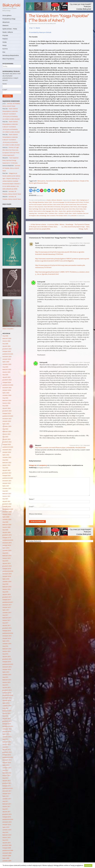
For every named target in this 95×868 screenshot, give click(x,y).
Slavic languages (82, 207)
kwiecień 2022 (7, 463)
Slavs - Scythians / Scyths (62, 213)
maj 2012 (5, 770)
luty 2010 (5, 840)
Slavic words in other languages (42, 211)
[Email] (63, 190)
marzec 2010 (6, 837)
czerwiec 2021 (7, 488)
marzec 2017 (6, 620)
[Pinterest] (42, 190)
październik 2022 (8, 447)
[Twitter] (38, 190)
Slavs (53, 211)
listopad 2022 (7, 444)
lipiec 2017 (6, 610)
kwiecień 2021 (7, 494)
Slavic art (31, 207)
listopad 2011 (7, 786)
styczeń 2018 (6, 594)
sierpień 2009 (7, 856)
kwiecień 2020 (7, 525)
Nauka (46, 202)
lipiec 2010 (6, 827)
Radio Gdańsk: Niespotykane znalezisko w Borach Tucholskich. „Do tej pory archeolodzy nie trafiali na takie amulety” (11, 114)
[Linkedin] (49, 190)
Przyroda (5, 35)
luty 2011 (5, 809)
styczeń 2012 (6, 781)
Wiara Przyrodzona (8, 59)
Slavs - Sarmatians (39, 213)
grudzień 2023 (7, 411)
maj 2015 (5, 677)
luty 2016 (5, 654)
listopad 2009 (7, 848)
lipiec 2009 (6, 858)
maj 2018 (5, 584)
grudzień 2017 (7, 597)
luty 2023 (5, 437)
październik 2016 (8, 633)
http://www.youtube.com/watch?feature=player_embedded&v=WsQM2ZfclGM (60, 448)
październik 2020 (8, 509)
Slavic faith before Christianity (52, 207)
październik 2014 (8, 695)
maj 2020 (5, 522)
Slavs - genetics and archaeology (72, 211)
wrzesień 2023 (7, 419)
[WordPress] (56, 190)
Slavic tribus (72, 209)
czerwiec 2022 (7, 457)
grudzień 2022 (7, 442)
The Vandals (59, 216)
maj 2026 (5, 336)
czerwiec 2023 (7, 426)
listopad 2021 (7, 475)
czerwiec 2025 (7, 364)
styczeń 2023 (6, 439)
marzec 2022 (6, 465)
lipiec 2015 (6, 672)
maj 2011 (5, 801)
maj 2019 (5, 553)
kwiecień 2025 (7, 369)
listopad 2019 (7, 538)
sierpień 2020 (7, 514)
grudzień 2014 (7, 690)
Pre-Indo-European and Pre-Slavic (74, 202)
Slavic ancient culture (59, 204)
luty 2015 (5, 685)
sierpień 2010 (7, 825)
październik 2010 (8, 819)
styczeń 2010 (6, 843)
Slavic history (74, 207)
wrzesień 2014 (7, 698)
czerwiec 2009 (7, 861)
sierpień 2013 (7, 731)
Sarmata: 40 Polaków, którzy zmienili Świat (11, 168)
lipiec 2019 (6, 548)
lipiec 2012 (6, 765)
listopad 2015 (7, 662)
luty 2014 (5, 716)
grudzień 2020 (7, 504)
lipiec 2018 (6, 579)
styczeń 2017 (6, 625)
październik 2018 (8, 571)
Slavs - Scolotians (49, 213)
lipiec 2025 (6, 362)
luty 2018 (5, 592)
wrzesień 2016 (7, 636)
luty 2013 (5, 747)
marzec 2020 (6, 527)
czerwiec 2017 (7, 613)
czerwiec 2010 (7, 830)
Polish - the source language (56, 202)
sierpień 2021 (7, 483)
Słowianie (5, 25)
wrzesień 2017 (7, 605)
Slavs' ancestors (51, 216)
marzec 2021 (6, 496)
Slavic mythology (34, 209)
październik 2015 (8, 664)
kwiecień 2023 (7, 432)
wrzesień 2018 (7, 574)
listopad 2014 (7, 693)
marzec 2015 (6, 682)
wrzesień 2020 (7, 512)
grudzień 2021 (7, 473)
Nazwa (32, 499)
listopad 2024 (7, 382)
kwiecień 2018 (7, 587)
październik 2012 (8, 757)
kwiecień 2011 (7, 804)
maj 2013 (5, 739)
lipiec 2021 (6, 486)
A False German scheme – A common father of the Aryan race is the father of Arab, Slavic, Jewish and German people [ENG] (44, 227)
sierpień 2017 (7, 607)
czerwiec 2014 (7, 706)
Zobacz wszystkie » (8, 329)
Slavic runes (65, 209)
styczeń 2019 (6, 563)
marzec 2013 (6, 744)
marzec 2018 (6, 589)
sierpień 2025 (7, 359)
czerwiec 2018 (7, 581)
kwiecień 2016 (7, 649)
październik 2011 (8, 788)
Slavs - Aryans (59, 211)
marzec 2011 (6, 806)
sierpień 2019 (7, 545)
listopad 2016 (7, 631)
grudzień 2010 (7, 814)
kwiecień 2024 (7, 400)
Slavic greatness (65, 207)
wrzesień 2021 (7, 481)
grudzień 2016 (7, 628)
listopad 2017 (7, 600)
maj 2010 (5, 832)
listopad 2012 (7, 755)
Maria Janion (41, 181)
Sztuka (5, 42)
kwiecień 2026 (7, 338)
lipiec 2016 (6, 641)
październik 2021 (8, 478)
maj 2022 (5, 460)
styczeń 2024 (6, 408)
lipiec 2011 (6, 796)
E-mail (31, 506)
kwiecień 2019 (7, 556)
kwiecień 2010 (7, 835)
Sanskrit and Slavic (48, 204)
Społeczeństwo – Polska (10, 29)
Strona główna (7, 15)
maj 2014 (5, 708)
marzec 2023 (6, 434)
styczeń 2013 (6, 750)
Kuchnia (5, 49)
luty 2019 (5, 561)
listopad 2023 (7, 413)
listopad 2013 (7, 724)
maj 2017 (5, 615)
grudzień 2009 (7, 845)
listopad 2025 (7, 351)
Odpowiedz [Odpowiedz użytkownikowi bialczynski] (87, 282)
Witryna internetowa (35, 514)
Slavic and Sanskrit (82, 204)
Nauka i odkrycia (8, 32)
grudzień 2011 (7, 783)
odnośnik (74, 216)
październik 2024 (8, 385)
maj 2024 (5, 398)
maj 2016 (5, 646)
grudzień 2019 (7, 535)
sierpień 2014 (7, 700)
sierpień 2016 (7, 638)
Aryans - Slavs (76, 200)
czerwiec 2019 (7, 550)
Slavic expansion (39, 207)
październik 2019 (8, 540)
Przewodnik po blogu (9, 19)
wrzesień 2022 (7, 450)
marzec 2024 (6, 403)
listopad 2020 (7, 506)
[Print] (60, 190)
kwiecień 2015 (7, 680)
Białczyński (11, 5)
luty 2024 (5, 406)
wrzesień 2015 (7, 667)
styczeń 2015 (6, 688)
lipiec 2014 (6, 703)
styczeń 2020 (6, 532)
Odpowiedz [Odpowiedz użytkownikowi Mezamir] (87, 445)
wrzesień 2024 (7, 388)
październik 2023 (8, 416)
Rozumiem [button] (88, 865)
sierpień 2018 (7, 576)
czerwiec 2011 (7, 799)
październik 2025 (8, 354)
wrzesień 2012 (7, 760)
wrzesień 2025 (7, 357)
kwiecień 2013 (7, 742)
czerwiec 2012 (7, 768)
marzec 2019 (6, 558)
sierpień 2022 (7, 452)
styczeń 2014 (6, 719)
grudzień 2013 (7, 721)
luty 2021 (5, 499)
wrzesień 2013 (7, 729)
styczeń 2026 (6, 346)
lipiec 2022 (6, 455)
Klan (4, 52)
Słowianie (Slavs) (42, 183)
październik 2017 (8, 602)
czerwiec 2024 (7, 395)
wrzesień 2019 (7, 543)
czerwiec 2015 (7, 675)
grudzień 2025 (7, 349)
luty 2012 (5, 778)
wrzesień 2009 (7, 853)
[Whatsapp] (45, 190)
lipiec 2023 (6, 424)
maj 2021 (5, 491)
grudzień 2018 (7, 566)
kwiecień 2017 (7, 618)
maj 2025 (5, 367)
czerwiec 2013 (7, 737)
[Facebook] (31, 190)
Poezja (4, 45)
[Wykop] (34, 190)
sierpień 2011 (7, 794)
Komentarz (33, 476)
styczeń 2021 (6, 501)
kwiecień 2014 (7, 711)
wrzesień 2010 (7, 822)
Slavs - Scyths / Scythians (76, 213)
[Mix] (52, 190)
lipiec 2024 (6, 393)
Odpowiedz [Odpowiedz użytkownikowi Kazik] (87, 243)
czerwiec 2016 (7, 644)
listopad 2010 (7, 817)
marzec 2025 (6, 372)
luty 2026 (5, 344)
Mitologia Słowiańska (38, 202)
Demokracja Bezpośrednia (11, 55)
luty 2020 (5, 530)
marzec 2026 (6, 341)
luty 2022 (5, 468)
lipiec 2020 (6, 517)
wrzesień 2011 (7, 791)
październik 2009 (8, 850)
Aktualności (6, 22)
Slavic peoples (57, 209)
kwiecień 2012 (7, 773)
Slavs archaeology (41, 216)
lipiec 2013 (6, 734)
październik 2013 (8, 726)
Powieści (5, 39)
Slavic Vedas (79, 209)
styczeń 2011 (6, 812)
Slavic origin (42, 209)
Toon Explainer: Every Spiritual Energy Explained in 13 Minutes (11, 160)
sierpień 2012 (7, 762)
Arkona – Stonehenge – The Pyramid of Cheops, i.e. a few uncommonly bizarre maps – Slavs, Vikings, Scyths (75, 227)
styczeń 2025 (6, 377)
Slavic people (49, 209)
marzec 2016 (6, 651)
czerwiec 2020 (7, 519)
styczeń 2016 (6, 656)
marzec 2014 (6, 713)
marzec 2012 (6, 775)
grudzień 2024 (7, 380)
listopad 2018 (7, 569)
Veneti (65, 216)
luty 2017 (5, 623)
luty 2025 (5, 375)
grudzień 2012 (7, 752)
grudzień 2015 (7, 659)
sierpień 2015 (7, 669)
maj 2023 (5, 429)
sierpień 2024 (7, 390)
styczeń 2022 (6, 470)
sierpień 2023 (7, 421)
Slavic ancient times (71, 204)
